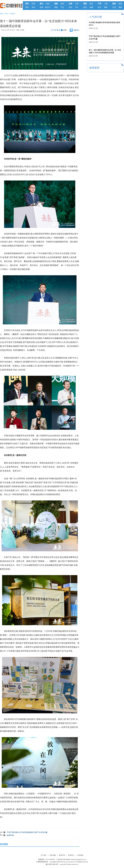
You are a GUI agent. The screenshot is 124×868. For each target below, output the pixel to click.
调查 (120, 7)
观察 (106, 7)
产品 (62, 7)
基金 (91, 4)
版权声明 (62, 855)
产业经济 (12, 14)
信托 (71, 7)
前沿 (100, 7)
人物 (106, 4)
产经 (6, 14)
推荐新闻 (94, 68)
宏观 (33, 4)
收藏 (91, 7)
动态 (48, 4)
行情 (77, 4)
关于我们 (44, 855)
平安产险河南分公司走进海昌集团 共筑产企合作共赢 (27, 832)
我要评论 (76, 30)
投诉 (120, 4)
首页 (1, 14)
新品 (85, 7)
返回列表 (10, 835)
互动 (114, 7)
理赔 (56, 7)
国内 (27, 7)
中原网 (22, 30)
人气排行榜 (96, 17)
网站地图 (53, 855)
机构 (42, 7)
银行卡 (48, 7)
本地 (33, 7)
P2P (77, 7)
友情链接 (80, 855)
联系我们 (71, 855)
